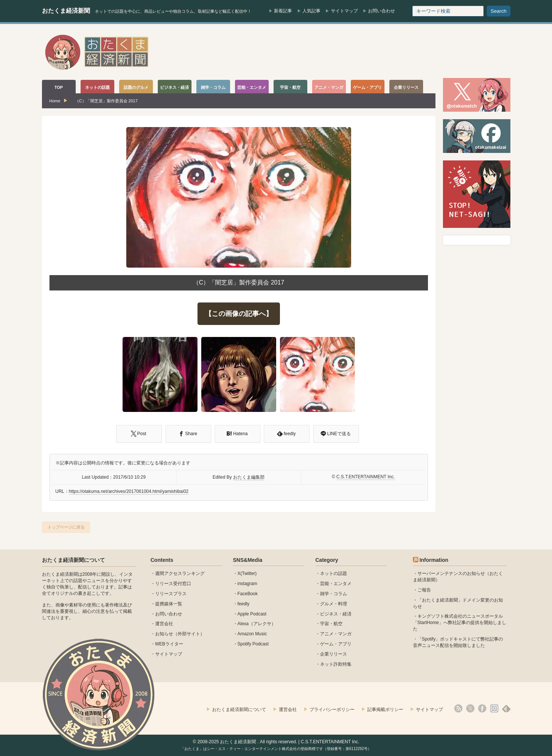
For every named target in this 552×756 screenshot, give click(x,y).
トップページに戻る (66, 527)
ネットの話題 (334, 573)
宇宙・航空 (331, 624)
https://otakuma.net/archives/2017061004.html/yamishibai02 (129, 491)
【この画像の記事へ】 (239, 314)
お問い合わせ (381, 11)
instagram (248, 584)
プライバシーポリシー (332, 710)
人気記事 (311, 11)
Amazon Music (252, 634)
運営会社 (164, 624)
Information (434, 560)
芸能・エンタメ (336, 584)
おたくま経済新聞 (66, 11)
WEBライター (169, 644)
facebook (482, 708)
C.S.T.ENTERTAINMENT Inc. (366, 477)
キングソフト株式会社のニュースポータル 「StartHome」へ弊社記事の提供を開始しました (460, 623)
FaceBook (248, 594)
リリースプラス (171, 594)
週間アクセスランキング (180, 573)
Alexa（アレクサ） (257, 624)
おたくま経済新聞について (73, 560)
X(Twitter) (247, 573)
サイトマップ (344, 11)
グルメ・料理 (334, 604)
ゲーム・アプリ (336, 644)
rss (458, 708)
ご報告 (424, 590)
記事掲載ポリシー (385, 710)
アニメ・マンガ (336, 634)
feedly (244, 604)
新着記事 (283, 11)
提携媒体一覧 (169, 604)
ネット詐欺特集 (336, 664)
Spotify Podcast (253, 644)
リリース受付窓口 (173, 584)
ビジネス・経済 (336, 614)
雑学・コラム (334, 594)
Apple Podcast (252, 614)
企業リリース (334, 654)
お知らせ (164, 634)
